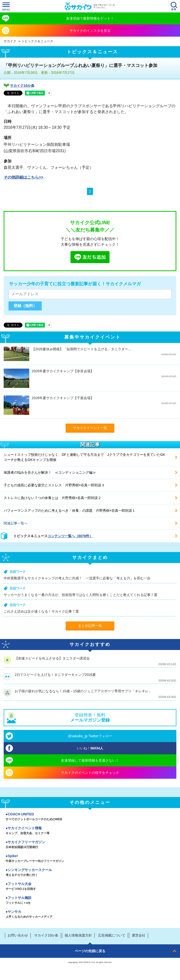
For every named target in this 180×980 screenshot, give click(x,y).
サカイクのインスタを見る (90, 31)
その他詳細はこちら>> (24, 177)
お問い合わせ (18, 935)
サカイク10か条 (22, 85)
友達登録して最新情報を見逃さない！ (90, 760)
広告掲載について (112, 935)
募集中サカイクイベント (93, 337)
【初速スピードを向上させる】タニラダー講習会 (52, 658)
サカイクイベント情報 (90, 831)
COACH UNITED (90, 817)
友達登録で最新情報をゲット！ (90, 18)
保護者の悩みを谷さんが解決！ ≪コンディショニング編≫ (50, 472)
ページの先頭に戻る (90, 951)
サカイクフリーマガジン (90, 845)
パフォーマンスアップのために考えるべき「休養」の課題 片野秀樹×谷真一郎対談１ (70, 511)
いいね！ (90, 748)
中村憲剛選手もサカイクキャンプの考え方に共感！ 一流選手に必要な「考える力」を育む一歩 (77, 578)
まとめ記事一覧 (90, 626)
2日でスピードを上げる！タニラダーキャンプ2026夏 (55, 675)
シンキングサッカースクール (90, 873)
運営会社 (139, 935)
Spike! (90, 859)
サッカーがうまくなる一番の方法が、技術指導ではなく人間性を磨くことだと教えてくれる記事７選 (80, 595)
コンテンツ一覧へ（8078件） (70, 536)
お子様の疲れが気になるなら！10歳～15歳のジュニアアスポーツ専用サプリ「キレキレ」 (83, 691)
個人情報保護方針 (78, 935)
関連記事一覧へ (16, 523)
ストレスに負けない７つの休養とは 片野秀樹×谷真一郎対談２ (52, 498)
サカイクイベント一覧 (90, 428)
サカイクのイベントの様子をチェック (90, 773)
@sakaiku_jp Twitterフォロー (90, 736)
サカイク (10, 41)
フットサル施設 (90, 901)
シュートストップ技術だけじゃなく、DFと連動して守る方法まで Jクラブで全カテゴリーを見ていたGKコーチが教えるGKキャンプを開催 (84, 457)
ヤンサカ (90, 915)
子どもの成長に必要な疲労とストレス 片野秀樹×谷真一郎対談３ (54, 485)
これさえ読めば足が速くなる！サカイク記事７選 (41, 611)
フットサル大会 (90, 887)
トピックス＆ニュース (37, 41)
